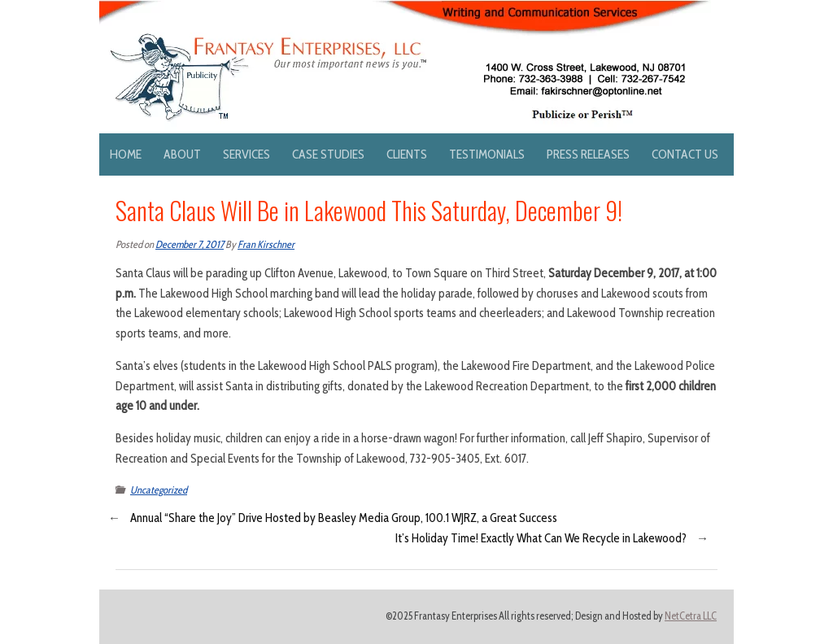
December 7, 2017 (190, 244)
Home (126, 154)
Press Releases (588, 154)
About (182, 154)
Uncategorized (159, 490)
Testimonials (487, 154)
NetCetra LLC (691, 616)
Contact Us (685, 154)
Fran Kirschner (266, 244)
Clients (407, 154)
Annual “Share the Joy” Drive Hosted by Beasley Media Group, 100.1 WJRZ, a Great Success (344, 518)
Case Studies (328, 154)
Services (246, 154)
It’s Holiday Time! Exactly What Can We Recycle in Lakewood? (541, 538)
